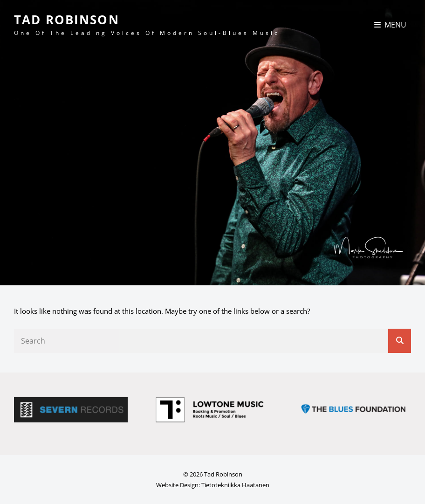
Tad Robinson (67, 20)
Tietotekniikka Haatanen (235, 485)
